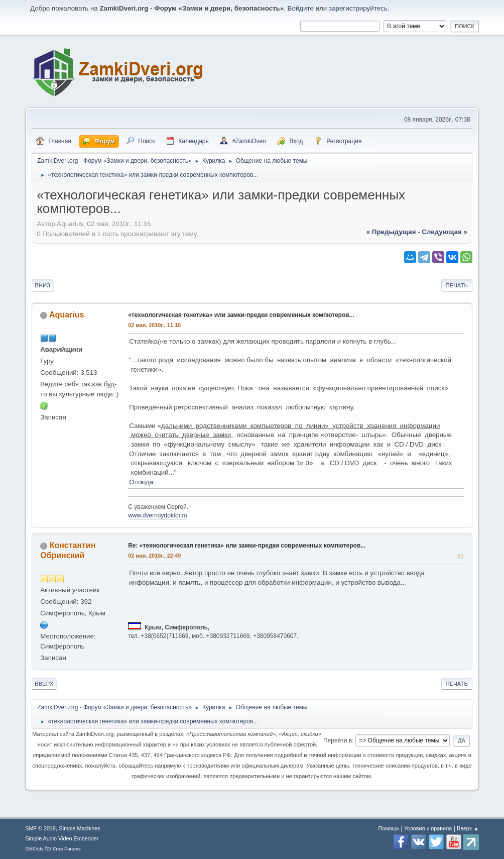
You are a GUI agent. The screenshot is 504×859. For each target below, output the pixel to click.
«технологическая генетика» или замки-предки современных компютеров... (241, 315)
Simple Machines (80, 828)
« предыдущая (391, 232)
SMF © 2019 (40, 828)
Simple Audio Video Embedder (62, 838)
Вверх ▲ (468, 828)
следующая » (444, 232)
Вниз (42, 285)
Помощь (389, 828)
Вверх (44, 684)
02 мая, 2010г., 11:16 (154, 325)
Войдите (301, 8)
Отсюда (141, 482)
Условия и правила (428, 828)
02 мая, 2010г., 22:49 (154, 556)
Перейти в (338, 740)
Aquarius (67, 315)
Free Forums (67, 849)
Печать (457, 285)
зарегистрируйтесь (358, 8)
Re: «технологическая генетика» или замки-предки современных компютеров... (247, 546)
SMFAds (34, 849)
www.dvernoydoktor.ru (158, 515)
